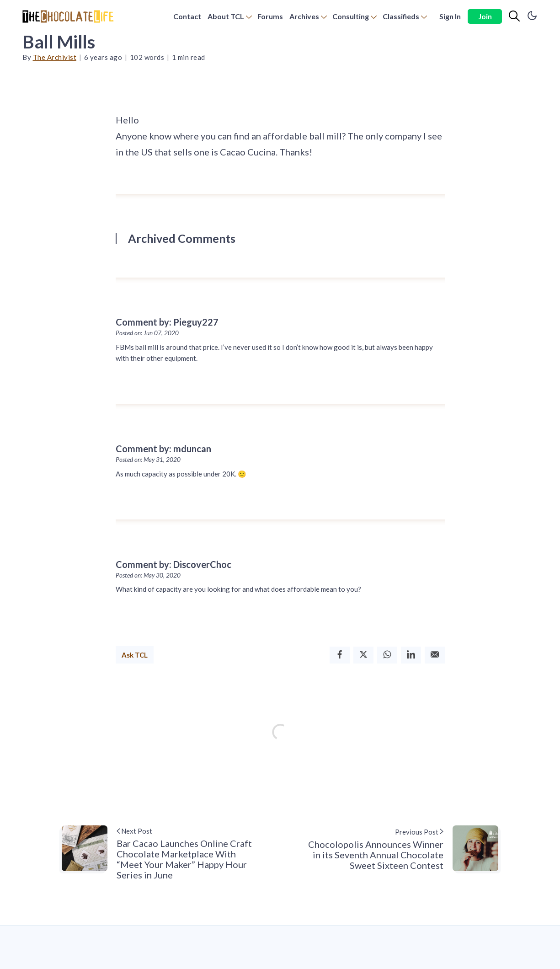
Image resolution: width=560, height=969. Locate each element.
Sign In (450, 16)
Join (485, 16)
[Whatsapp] (387, 655)
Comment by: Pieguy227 (167, 322)
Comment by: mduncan (163, 449)
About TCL (226, 16)
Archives (304, 16)
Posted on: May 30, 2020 (148, 575)
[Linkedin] (411, 655)
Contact (187, 16)
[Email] (435, 655)
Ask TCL (135, 655)
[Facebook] (340, 655)
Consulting (351, 16)
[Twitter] (363, 655)
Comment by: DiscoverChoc (173, 564)
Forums (270, 16)
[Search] (514, 16)
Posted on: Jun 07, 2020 (147, 333)
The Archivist (55, 57)
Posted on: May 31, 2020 (148, 460)
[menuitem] (187, 17)
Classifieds (401, 16)
